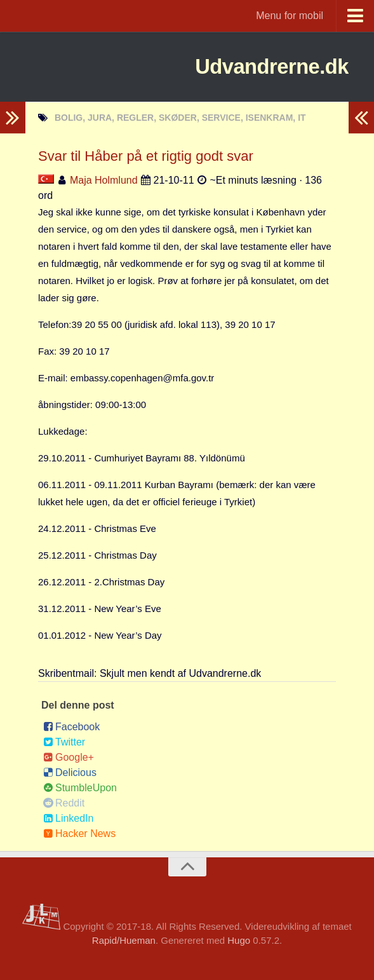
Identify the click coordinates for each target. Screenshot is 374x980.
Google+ (69, 757)
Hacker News (79, 834)
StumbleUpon (80, 788)
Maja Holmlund (104, 180)
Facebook (71, 727)
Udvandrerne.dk (249, 66)
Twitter (64, 742)
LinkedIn (69, 818)
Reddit (64, 803)
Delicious (70, 772)
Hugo (239, 940)
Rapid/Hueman (124, 940)
